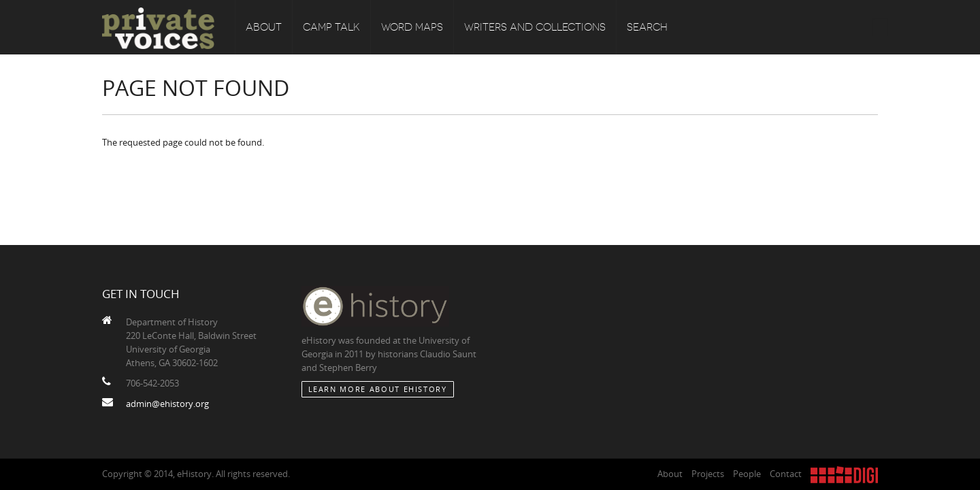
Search (647, 27)
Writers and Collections (535, 27)
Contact (786, 474)
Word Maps (412, 27)
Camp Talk (331, 27)
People (747, 474)
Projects (708, 474)
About (264, 27)
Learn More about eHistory (378, 389)
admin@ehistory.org (167, 404)
